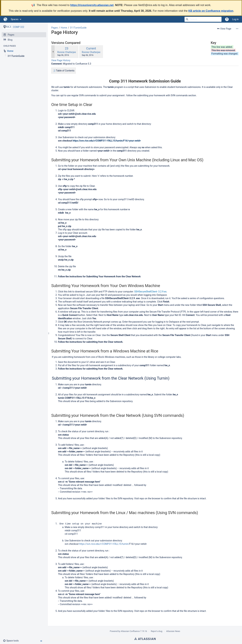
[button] (12, 641)
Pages (55, 28)
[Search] (187, 19)
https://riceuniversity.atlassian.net (92, 5)
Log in (235, 19)
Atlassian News (173, 631)
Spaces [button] (15, 19)
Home (64, 28)
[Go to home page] (5, 19)
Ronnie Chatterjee (67, 52)
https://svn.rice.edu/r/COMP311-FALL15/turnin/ (104, 544)
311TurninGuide (78, 28)
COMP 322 (19, 27)
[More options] (237, 29)
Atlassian (145, 638)
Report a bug (157, 631)
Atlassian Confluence (130, 631)
